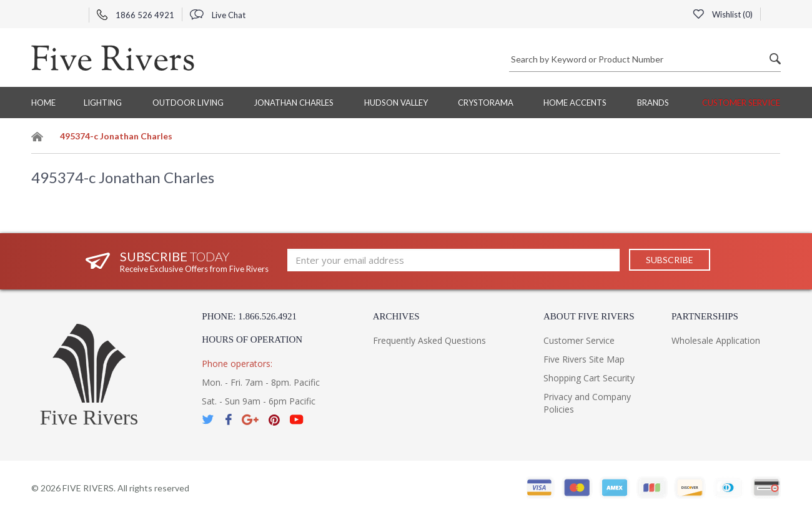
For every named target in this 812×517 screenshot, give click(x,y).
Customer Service (741, 103)
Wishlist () (723, 14)
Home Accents (575, 103)
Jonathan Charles (294, 103)
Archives (396, 316)
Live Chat (218, 15)
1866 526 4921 (136, 15)
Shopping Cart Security (589, 378)
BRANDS (653, 103)
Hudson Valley (396, 103)
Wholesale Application (716, 340)
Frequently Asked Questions (429, 340)
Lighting (103, 103)
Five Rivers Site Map (584, 359)
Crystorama (486, 103)
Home (43, 103)
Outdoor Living (188, 103)
